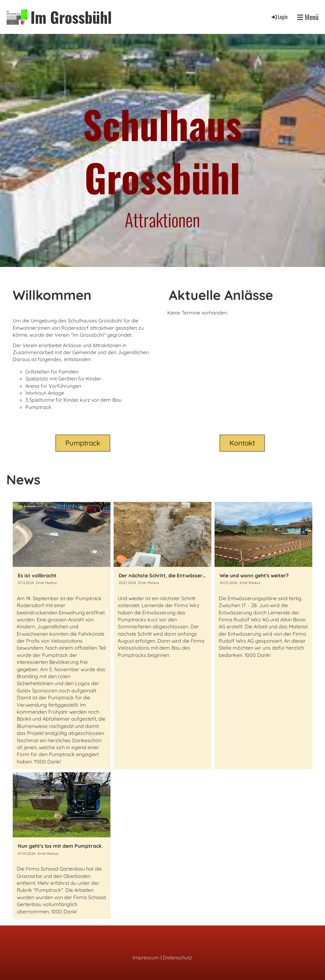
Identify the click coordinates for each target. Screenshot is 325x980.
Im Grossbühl (71, 17)
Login (279, 17)
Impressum (146, 957)
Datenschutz (177, 957)
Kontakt (242, 443)
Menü (308, 17)
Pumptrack (83, 443)
